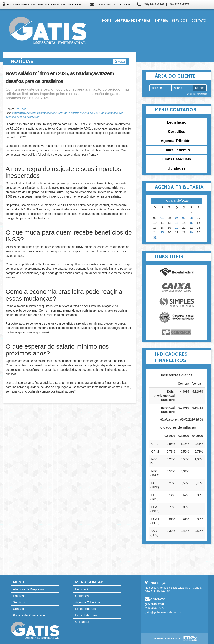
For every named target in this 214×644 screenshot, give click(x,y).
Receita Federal (177, 272)
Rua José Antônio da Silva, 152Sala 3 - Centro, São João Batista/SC (45, 5)
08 (191, 218)
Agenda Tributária (177, 141)
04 (162, 218)
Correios (177, 332)
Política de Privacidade (29, 615)
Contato (199, 21)
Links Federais (177, 150)
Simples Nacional (177, 302)
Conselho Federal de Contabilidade (177, 317)
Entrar (200, 88)
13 (177, 223)
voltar (120, 62)
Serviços (180, 21)
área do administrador (197, 94)
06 (177, 218)
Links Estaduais (177, 159)
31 (155, 237)
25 (162, 232)
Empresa (161, 21)
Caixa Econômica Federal (177, 287)
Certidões (177, 132)
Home (107, 21)
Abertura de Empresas (133, 21)
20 (177, 228)
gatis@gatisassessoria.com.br (114, 5)
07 (184, 218)
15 (191, 223)
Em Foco (21, 109)
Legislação (177, 122)
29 (191, 232)
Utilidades (177, 168)
